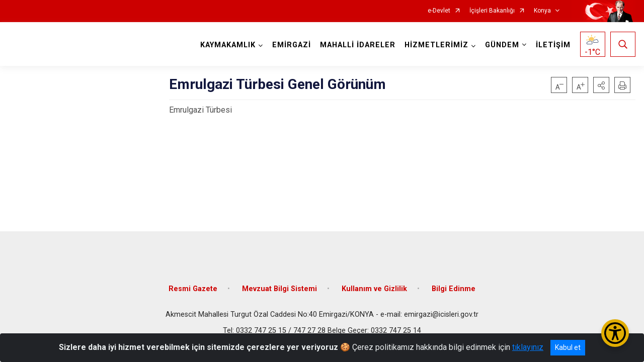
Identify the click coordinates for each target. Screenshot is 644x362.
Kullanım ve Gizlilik (374, 288)
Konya (542, 11)
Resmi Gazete (193, 288)
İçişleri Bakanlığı (492, 11)
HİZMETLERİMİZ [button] (436, 45)
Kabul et (568, 347)
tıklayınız (528, 347)
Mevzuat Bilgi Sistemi (279, 288)
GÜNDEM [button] (502, 45)
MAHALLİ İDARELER (358, 45)
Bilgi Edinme (454, 288)
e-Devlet (439, 11)
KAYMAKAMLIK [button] (228, 45)
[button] (601, 85)
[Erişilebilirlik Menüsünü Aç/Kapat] (615, 333)
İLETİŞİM (553, 45)
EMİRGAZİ (292, 45)
